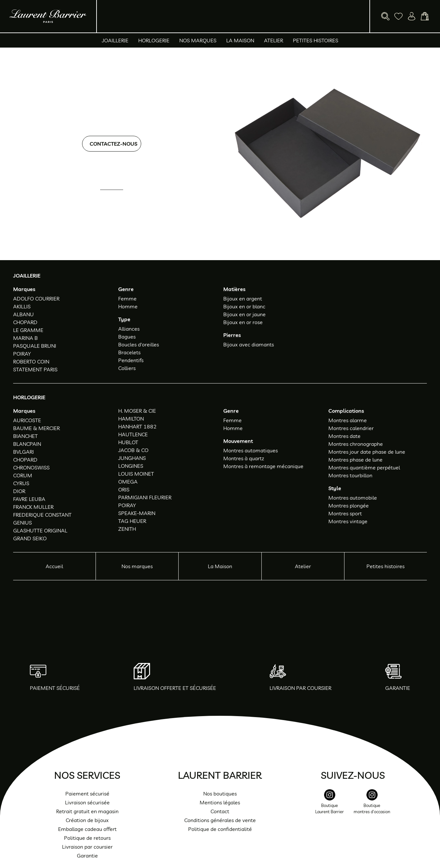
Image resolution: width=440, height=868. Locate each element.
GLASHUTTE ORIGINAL (40, 530)
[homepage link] (48, 16)
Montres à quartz (244, 458)
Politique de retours (87, 838)
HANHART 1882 (137, 426)
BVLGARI (23, 452)
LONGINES (131, 466)
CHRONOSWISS (31, 467)
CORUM (23, 475)
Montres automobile (353, 498)
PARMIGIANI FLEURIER (145, 497)
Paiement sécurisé (87, 794)
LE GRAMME (28, 330)
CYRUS (21, 483)
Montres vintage (348, 521)
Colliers (127, 368)
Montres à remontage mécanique (263, 466)
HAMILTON (131, 419)
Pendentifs (131, 360)
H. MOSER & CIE (137, 411)
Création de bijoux (87, 820)
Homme (128, 306)
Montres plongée (349, 506)
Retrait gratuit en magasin (87, 811)
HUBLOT (128, 442)
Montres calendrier (351, 428)
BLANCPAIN (27, 444)
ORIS (124, 489)
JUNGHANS (132, 458)
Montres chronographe (356, 444)
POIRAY (22, 354)
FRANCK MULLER (33, 507)
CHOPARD (25, 322)
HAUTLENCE (133, 434)
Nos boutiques (220, 794)
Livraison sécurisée (87, 802)
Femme (127, 299)
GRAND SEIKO (30, 538)
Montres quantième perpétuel (364, 467)
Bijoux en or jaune (244, 314)
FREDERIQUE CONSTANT (42, 515)
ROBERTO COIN (31, 362)
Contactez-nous (113, 144)
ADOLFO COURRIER (36, 299)
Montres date (344, 436)
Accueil (54, 566)
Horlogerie (154, 40)
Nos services (87, 775)
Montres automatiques (251, 450)
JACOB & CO (133, 450)
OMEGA (128, 482)
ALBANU (23, 314)
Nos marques (198, 40)
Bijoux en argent (243, 299)
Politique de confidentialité (220, 829)
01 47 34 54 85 (117, 199)
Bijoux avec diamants (249, 344)
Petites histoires (316, 40)
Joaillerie (115, 40)
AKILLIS (22, 306)
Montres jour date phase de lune (367, 452)
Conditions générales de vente (220, 820)
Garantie (87, 856)
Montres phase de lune (355, 460)
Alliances (129, 329)
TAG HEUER (132, 521)
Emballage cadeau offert (87, 829)
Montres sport (345, 513)
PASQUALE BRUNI (35, 346)
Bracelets (129, 352)
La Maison (240, 40)
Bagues (127, 337)
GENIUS (22, 523)
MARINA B (25, 338)
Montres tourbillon (350, 475)
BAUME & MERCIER (36, 428)
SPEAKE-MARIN (137, 513)
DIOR (19, 491)
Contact (220, 811)
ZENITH (127, 529)
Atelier (274, 40)
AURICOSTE (27, 420)
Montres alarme (348, 420)
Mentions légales (220, 802)
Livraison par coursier (87, 847)
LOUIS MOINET (136, 474)
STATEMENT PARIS (35, 369)
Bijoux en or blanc (244, 306)
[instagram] (330, 805)
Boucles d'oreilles (139, 344)
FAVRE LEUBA (29, 499)
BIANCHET (25, 436)
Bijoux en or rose (243, 322)
